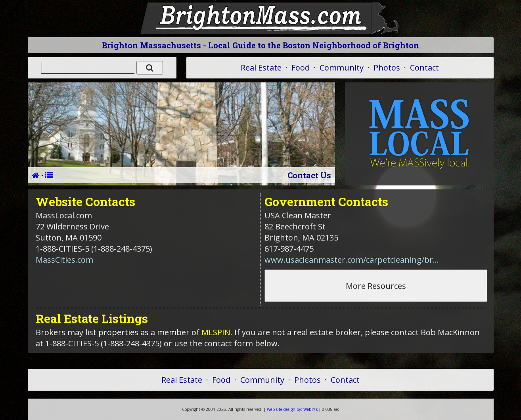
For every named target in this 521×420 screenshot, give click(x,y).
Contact (424, 68)
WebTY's (292, 409)
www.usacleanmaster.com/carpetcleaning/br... (352, 260)
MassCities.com (64, 260)
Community (342, 68)
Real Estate (261, 68)
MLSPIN (216, 332)
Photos (387, 68)
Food (301, 68)
